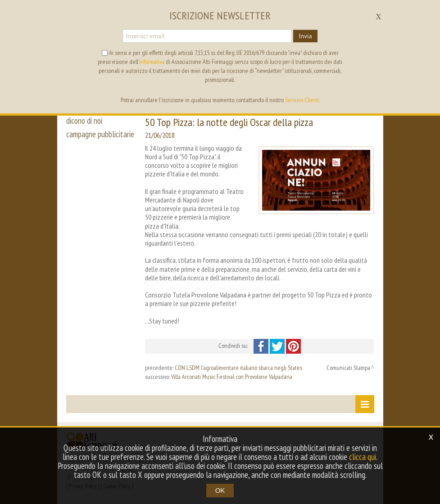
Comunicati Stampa (348, 368)
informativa (152, 62)
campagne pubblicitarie (100, 134)
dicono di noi (84, 121)
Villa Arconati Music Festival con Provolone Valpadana (232, 377)
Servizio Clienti (302, 100)
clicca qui (363, 457)
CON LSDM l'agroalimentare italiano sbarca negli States (238, 368)
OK (220, 490)
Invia (305, 36)
